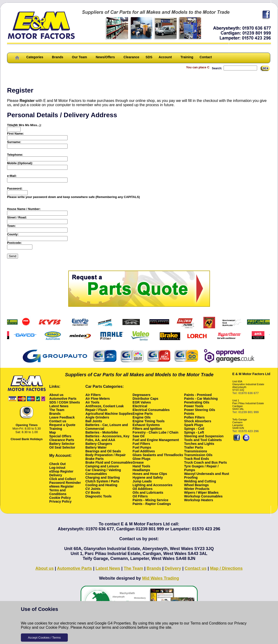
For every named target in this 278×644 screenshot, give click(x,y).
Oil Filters (140, 496)
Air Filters (93, 395)
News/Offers (105, 57)
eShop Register (61, 471)
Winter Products (197, 489)
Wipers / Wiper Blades (201, 493)
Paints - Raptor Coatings (152, 504)
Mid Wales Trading (161, 578)
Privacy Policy (60, 501)
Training (187, 57)
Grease (138, 462)
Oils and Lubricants (148, 493)
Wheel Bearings (196, 485)
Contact (206, 57)
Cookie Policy (57, 627)
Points (189, 414)
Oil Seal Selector (62, 447)
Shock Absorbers (198, 421)
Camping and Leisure (102, 466)
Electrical (140, 406)
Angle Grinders (97, 417)
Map (53, 432)
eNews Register (61, 486)
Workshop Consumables (203, 496)
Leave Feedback (62, 417)
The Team (57, 410)
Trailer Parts (194, 447)
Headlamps (141, 470)
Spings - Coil (194, 429)
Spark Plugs (194, 425)
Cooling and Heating (101, 485)
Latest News (59, 406)
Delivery (56, 475)
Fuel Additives (144, 451)
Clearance (131, 57)
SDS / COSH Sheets (65, 402)
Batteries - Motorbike (102, 432)
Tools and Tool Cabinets (203, 440)
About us (56, 395)
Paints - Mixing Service (150, 500)
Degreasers (141, 395)
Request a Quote (62, 425)
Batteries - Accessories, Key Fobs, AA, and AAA (107, 438)
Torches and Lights (199, 444)
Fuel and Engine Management (156, 440)
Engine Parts (143, 414)
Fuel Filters (141, 444)
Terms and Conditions (209, 623)
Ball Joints (94, 421)
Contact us (58, 421)
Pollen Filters (194, 417)
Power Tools (194, 406)
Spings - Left (194, 432)
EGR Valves (142, 402)
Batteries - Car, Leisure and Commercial (107, 427)
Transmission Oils (198, 455)
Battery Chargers (99, 444)
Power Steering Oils (200, 410)
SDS (149, 57)
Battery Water (96, 447)
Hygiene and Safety (148, 477)
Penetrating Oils (197, 402)
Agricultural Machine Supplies (109, 414)
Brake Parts (95, 459)
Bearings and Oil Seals (103, 451)
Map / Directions (226, 568)
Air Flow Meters (98, 399)
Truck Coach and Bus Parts (206, 462)
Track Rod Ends (197, 459)
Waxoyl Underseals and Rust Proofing (207, 476)
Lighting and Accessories (152, 485)
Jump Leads (142, 481)
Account (165, 57)
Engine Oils (142, 417)
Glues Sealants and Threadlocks (158, 455)
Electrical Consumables (151, 410)
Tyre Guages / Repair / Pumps (201, 468)
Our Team (80, 57)
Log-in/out (57, 468)
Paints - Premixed (198, 395)
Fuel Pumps (142, 447)
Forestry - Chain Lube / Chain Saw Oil (155, 434)
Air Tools (92, 402)
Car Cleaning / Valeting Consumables (103, 472)
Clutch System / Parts (102, 481)
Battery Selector (62, 444)
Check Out (57, 464)
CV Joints (93, 489)
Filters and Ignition (147, 429)
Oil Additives (143, 489)
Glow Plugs (141, 459)
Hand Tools (141, 466)
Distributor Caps (145, 399)
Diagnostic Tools (99, 496)
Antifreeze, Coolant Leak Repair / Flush (105, 408)
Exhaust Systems (146, 425)
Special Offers (60, 436)
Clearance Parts (62, 440)
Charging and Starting (103, 477)
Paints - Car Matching (201, 399)
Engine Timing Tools (149, 421)
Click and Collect (63, 479)
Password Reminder (65, 483)
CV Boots (93, 493)
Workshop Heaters (199, 500)
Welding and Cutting (200, 481)
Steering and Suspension (204, 436)
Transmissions (196, 451)
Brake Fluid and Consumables (109, 462)
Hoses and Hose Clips (150, 474)
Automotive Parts (63, 399)
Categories (35, 57)
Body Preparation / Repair (106, 455)
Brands (57, 57)
